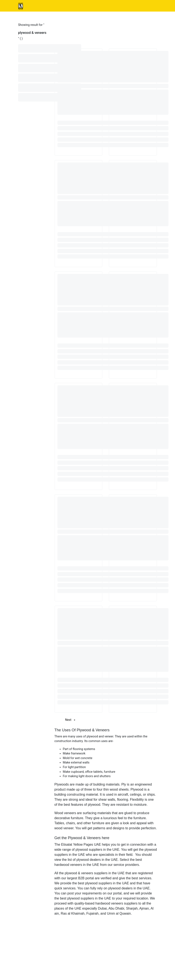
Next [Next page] (71, 720)
